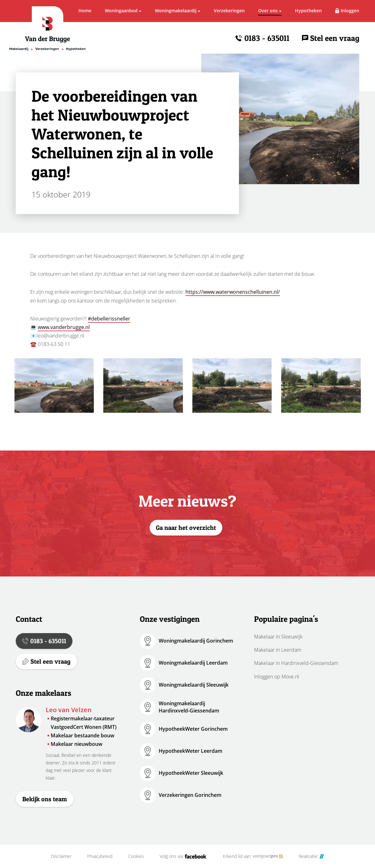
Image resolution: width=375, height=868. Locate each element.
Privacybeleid (100, 856)
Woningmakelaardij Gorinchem (196, 641)
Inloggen (350, 11)
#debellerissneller (109, 319)
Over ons (268, 11)
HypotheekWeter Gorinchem (193, 729)
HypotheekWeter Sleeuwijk (191, 773)
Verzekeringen (229, 11)
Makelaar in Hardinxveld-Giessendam (296, 663)
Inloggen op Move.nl (277, 677)
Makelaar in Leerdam (278, 650)
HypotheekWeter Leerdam (190, 751)
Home (85, 11)
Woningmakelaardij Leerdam (193, 663)
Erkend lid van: (253, 856)
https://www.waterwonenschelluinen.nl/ (233, 292)
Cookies (136, 856)
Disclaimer (61, 856)
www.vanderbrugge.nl (64, 327)
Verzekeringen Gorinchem (190, 795)
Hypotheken (308, 11)
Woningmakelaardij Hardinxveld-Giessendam (189, 707)
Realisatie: (311, 856)
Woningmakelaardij (176, 11)
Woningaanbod (121, 11)
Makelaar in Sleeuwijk (278, 637)
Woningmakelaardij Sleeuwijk (194, 685)
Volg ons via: (183, 856)
